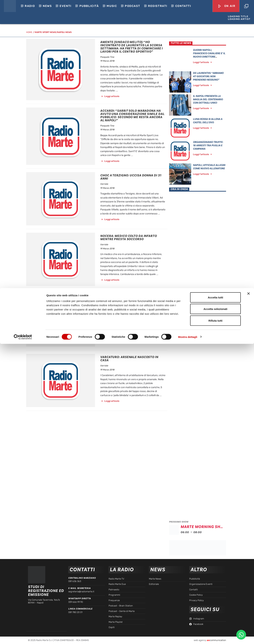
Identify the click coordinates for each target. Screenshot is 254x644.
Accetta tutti (216, 598)
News (47, 6)
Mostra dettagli (188, 637)
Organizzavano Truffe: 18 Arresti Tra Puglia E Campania (208, 145)
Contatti (183, 6)
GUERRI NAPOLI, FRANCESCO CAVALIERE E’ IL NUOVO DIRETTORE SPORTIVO (209, 55)
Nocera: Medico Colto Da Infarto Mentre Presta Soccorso (129, 238)
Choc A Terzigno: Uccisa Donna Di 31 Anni (131, 177)
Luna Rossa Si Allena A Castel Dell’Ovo (208, 121)
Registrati (158, 6)
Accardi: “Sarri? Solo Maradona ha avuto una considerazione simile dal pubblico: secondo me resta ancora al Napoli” (132, 116)
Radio (30, 6)
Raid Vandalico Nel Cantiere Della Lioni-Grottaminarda (130, 298)
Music (112, 6)
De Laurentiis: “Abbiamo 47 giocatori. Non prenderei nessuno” (208, 76)
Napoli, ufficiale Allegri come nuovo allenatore (209, 167)
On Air (226, 6)
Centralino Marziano (82, 578)
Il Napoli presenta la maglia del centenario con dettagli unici (208, 99)
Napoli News (64, 32)
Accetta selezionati (215, 609)
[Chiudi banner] (249, 594)
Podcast (132, 6)
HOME (29, 32)
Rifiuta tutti (215, 621)
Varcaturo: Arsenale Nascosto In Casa (129, 359)
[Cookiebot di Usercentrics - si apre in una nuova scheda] (23, 637)
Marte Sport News (45, 32)
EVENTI (66, 6)
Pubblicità (89, 6)
